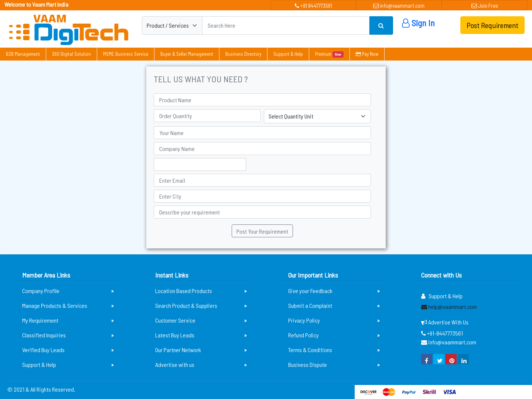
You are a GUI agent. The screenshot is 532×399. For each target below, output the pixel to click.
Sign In (418, 23)
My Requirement (68, 320)
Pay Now (367, 54)
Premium (329, 54)
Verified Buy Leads (68, 350)
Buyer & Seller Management (187, 54)
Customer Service (201, 320)
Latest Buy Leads (201, 335)
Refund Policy (334, 335)
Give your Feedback (334, 291)
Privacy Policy (334, 320)
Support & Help (288, 54)
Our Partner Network (201, 350)
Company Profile (68, 291)
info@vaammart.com (399, 6)
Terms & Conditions (334, 350)
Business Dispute (334, 365)
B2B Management (23, 54)
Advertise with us (201, 365)
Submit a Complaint (334, 306)
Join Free (485, 6)
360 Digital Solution (71, 54)
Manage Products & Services (68, 306)
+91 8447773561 (313, 6)
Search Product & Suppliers (201, 306)
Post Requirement (492, 25)
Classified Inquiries (68, 335)
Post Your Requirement (262, 231)
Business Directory (243, 54)
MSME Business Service (126, 54)
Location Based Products (201, 291)
